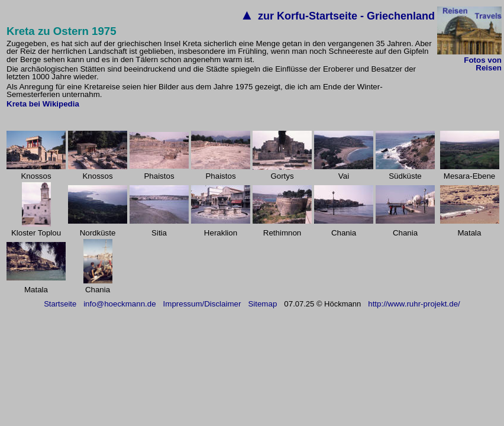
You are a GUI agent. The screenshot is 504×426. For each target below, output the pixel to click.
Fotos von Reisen (483, 64)
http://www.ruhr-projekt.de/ (414, 304)
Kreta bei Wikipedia (43, 104)
